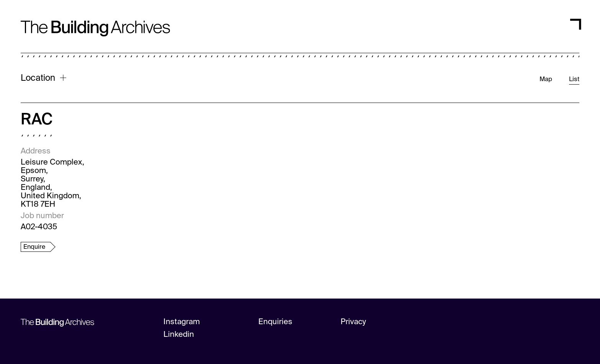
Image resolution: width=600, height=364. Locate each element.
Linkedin (179, 335)
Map (546, 79)
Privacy (353, 322)
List (574, 79)
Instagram (182, 322)
